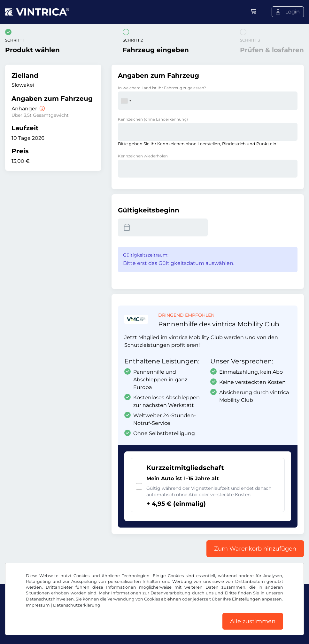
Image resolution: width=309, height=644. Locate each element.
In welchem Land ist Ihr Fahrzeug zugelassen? (162, 88)
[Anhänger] (42, 109)
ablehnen (171, 599)
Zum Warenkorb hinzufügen (255, 549)
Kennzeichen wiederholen (143, 156)
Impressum (38, 605)
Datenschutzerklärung (77, 605)
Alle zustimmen (253, 621)
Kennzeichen (153, 119)
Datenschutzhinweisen (50, 599)
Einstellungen (246, 599)
